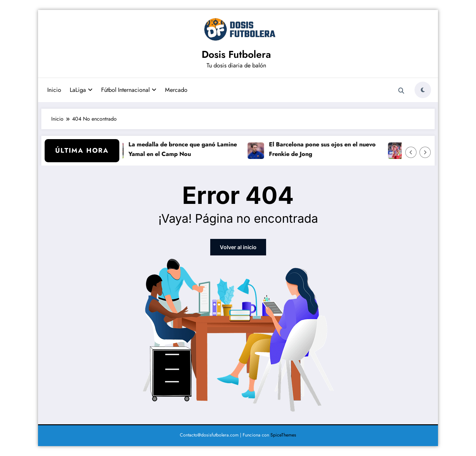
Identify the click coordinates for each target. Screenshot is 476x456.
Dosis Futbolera (236, 54)
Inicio (54, 90)
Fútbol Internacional (129, 90)
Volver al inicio (238, 247)
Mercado (176, 90)
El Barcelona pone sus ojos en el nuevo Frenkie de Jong (326, 149)
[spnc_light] (423, 90)
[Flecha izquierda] (411, 152)
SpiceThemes (283, 435)
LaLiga (81, 90)
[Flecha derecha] (425, 152)
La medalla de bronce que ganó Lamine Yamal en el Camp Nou (186, 149)
